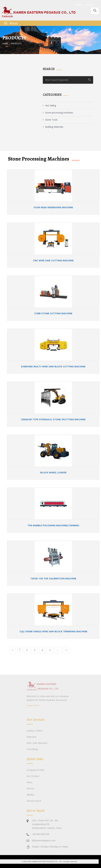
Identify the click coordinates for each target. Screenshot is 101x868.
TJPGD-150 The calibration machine (53, 578)
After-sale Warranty (37, 743)
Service (30, 788)
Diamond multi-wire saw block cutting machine (53, 366)
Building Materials (53, 127)
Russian (90, 5)
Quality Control (35, 731)
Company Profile (35, 770)
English (79, 5)
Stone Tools (50, 120)
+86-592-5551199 (41, 834)
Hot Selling (49, 105)
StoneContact (34, 801)
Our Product (33, 776)
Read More (33, 705)
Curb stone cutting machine (53, 313)
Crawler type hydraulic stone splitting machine (53, 419)
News (30, 782)
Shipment (32, 737)
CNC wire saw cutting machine (53, 260)
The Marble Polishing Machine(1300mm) (53, 525)
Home (5, 43)
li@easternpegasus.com (44, 841)
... (58, 650)
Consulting (32, 749)
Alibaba (30, 795)
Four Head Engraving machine (53, 207)
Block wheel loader (53, 472)
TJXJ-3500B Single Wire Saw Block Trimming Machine (53, 631)
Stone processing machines (58, 113)
